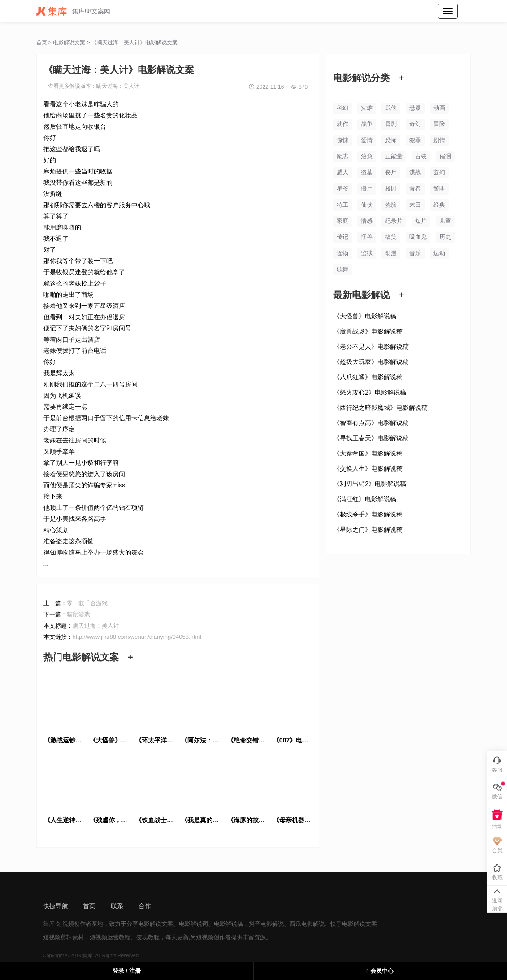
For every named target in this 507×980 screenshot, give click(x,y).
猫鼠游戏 (78, 614)
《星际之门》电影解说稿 (368, 529)
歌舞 (342, 269)
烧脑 (391, 205)
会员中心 (380, 971)
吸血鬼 (418, 237)
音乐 (415, 253)
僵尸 (367, 189)
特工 (342, 205)
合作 (145, 906)
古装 (421, 156)
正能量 (394, 156)
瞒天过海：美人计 (118, 86)
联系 (117, 906)
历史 (445, 237)
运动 (439, 253)
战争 (367, 124)
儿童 (445, 221)
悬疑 (415, 108)
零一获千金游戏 (87, 603)
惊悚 (342, 140)
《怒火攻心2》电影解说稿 (370, 392)
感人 (342, 172)
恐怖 (391, 140)
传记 (342, 237)
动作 (342, 124)
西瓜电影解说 (307, 924)
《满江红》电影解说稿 (365, 499)
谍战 (415, 172)
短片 (421, 221)
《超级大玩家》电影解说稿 (371, 362)
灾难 (367, 108)
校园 (391, 189)
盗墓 (367, 172)
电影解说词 (193, 924)
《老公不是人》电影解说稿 (371, 347)
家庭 (342, 221)
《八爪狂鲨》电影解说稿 (368, 377)
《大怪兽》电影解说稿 (365, 316)
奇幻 (415, 124)
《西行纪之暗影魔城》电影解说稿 (381, 408)
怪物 (342, 253)
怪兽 (367, 237)
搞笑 (391, 237)
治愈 (367, 156)
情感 (367, 221)
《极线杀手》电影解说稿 (368, 514)
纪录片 (394, 221)
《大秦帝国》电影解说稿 (368, 453)
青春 (415, 189)
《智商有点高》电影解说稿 (371, 423)
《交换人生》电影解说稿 (368, 468)
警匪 (439, 189)
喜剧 (391, 124)
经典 (439, 205)
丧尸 (391, 172)
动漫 (391, 253)
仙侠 (367, 205)
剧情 (439, 140)
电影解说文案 (69, 43)
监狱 (367, 253)
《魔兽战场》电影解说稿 (368, 331)
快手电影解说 (348, 924)
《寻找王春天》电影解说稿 (371, 438)
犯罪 (415, 140)
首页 (42, 43)
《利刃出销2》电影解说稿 (370, 484)
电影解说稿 (228, 924)
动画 (439, 108)
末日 (415, 205)
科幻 (342, 108)
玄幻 (439, 172)
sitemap (177, 906)
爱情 (367, 140)
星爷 (342, 189)
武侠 (391, 108)
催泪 (445, 156)
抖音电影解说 (266, 924)
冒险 (439, 124)
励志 (342, 156)
